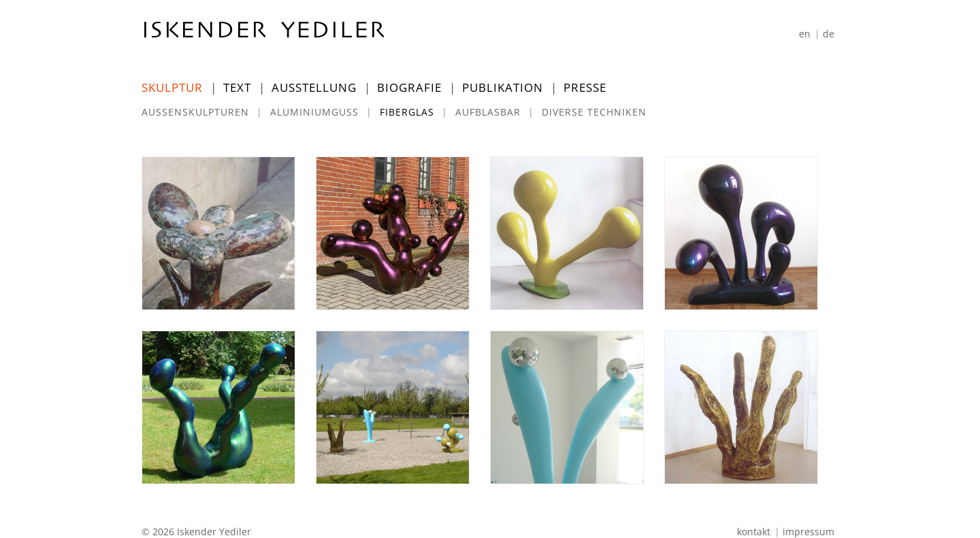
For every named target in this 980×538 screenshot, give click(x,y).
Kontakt (754, 532)
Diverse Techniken (594, 112)
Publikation (503, 87)
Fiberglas (407, 112)
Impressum (808, 532)
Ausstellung (314, 87)
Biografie (409, 87)
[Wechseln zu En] (805, 34)
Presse (585, 87)
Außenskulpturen (195, 112)
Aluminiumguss (314, 112)
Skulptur (172, 87)
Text (237, 87)
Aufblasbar (488, 112)
